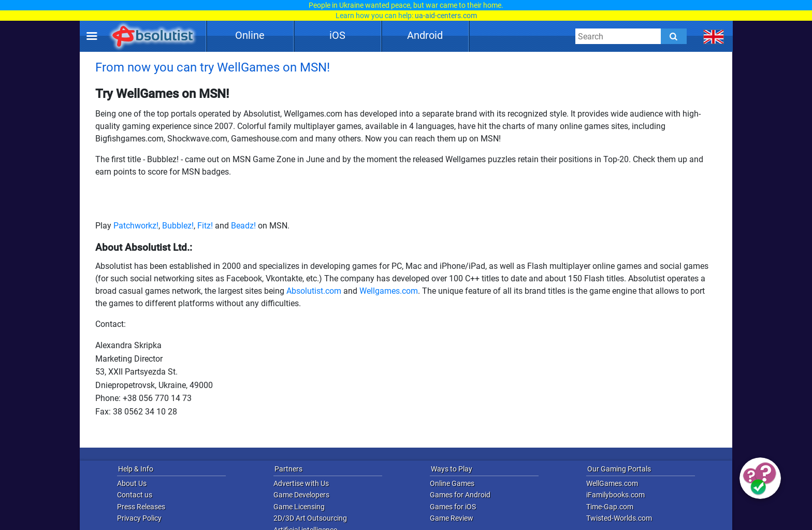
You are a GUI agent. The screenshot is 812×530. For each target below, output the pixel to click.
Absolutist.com (314, 291)
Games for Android (460, 495)
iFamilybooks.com (615, 495)
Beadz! (243, 226)
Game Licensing (299, 507)
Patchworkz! (136, 226)
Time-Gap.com (610, 507)
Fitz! (205, 226)
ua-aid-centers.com (446, 16)
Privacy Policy (139, 518)
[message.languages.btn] (714, 36)
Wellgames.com (389, 291)
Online (250, 35)
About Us (132, 483)
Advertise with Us (301, 483)
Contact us (135, 495)
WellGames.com (612, 483)
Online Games (452, 483)
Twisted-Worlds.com (619, 518)
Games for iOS (453, 507)
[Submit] (674, 36)
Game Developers (301, 495)
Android (425, 35)
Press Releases (141, 507)
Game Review (452, 518)
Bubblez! (178, 226)
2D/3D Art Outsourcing (310, 518)
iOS (337, 35)
